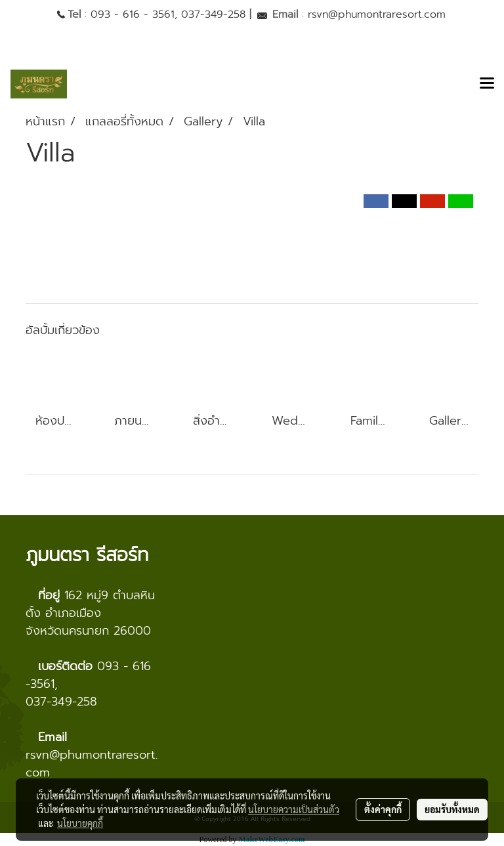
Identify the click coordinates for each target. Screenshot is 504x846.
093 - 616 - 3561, (134, 14)
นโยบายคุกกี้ (80, 823)
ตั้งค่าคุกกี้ (383, 809)
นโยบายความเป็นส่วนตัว (294, 809)
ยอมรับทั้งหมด (452, 809)
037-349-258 (213, 14)
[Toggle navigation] (487, 84)
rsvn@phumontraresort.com (377, 14)
